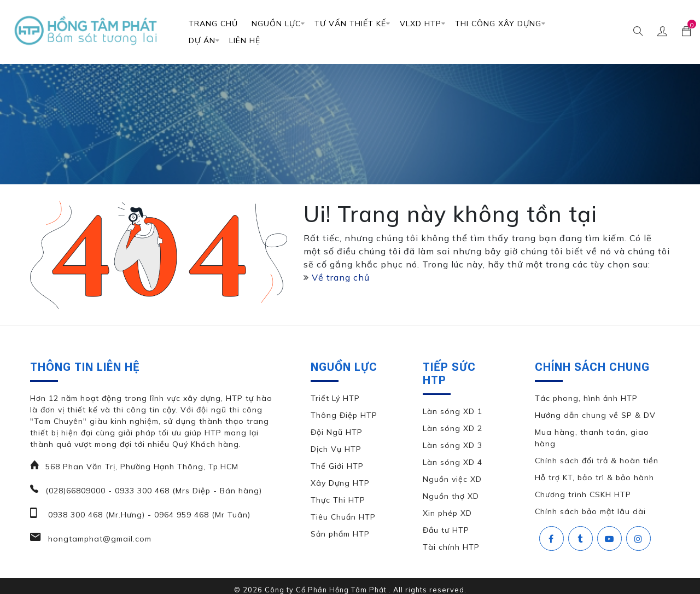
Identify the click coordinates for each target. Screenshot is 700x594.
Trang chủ (213, 24)
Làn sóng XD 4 (453, 462)
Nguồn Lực (276, 24)
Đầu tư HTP (446, 530)
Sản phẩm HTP (340, 534)
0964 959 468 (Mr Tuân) (201, 515)
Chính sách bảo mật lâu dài (590, 511)
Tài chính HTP (451, 547)
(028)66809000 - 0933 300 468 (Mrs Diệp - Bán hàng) (154, 491)
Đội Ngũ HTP (337, 432)
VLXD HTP (421, 24)
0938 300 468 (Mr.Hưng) (95, 515)
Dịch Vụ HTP (336, 449)
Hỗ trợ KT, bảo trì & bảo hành (594, 477)
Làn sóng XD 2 (453, 428)
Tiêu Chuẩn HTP (343, 517)
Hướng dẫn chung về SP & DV (595, 415)
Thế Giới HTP (337, 466)
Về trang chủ (341, 277)
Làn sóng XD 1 (453, 411)
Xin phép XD (447, 513)
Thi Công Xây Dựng (498, 24)
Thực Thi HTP (338, 500)
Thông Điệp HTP (344, 415)
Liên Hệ (245, 40)
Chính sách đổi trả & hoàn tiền (597, 461)
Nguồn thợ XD (451, 496)
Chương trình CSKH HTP (583, 494)
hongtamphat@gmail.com (98, 539)
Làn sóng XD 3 (453, 445)
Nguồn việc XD (452, 479)
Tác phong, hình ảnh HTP (586, 398)
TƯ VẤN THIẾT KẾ (350, 24)
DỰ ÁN (202, 40)
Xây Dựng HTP (340, 483)
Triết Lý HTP (335, 398)
